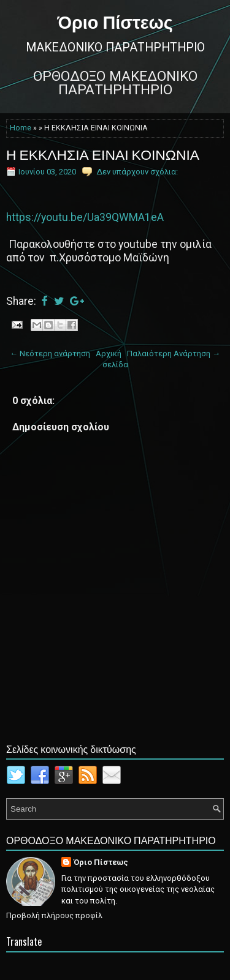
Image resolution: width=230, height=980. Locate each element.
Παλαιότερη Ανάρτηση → (174, 353)
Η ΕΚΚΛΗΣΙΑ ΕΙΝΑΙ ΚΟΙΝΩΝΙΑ (103, 154)
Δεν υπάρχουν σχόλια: (137, 172)
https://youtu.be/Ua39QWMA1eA (85, 217)
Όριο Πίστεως (115, 21)
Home (21, 128)
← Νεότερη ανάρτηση (50, 353)
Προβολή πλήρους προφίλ (54, 915)
